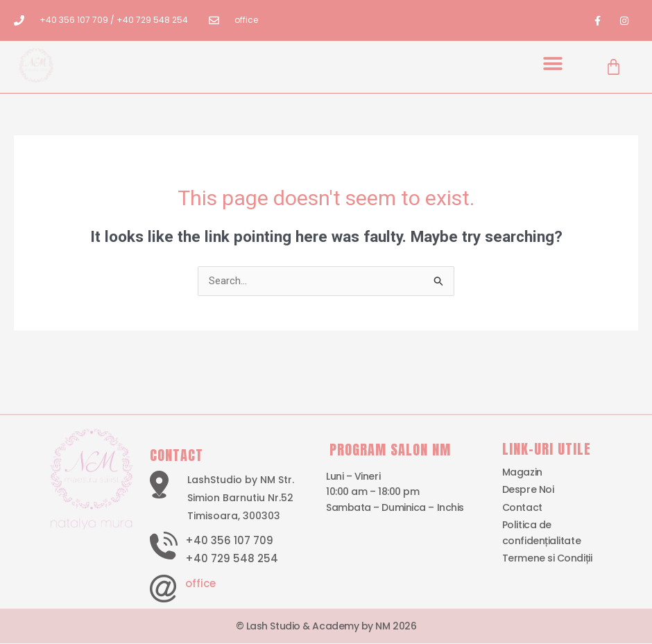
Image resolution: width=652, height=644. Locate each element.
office (200, 583)
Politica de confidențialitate (541, 533)
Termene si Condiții (547, 559)
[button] (553, 63)
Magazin (522, 473)
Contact (522, 507)
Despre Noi (528, 490)
